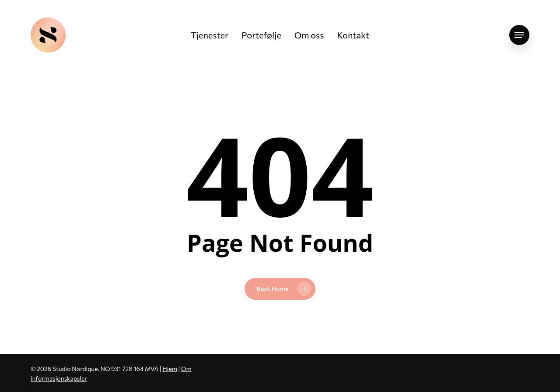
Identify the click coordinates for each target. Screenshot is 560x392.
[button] (519, 35)
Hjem (170, 369)
